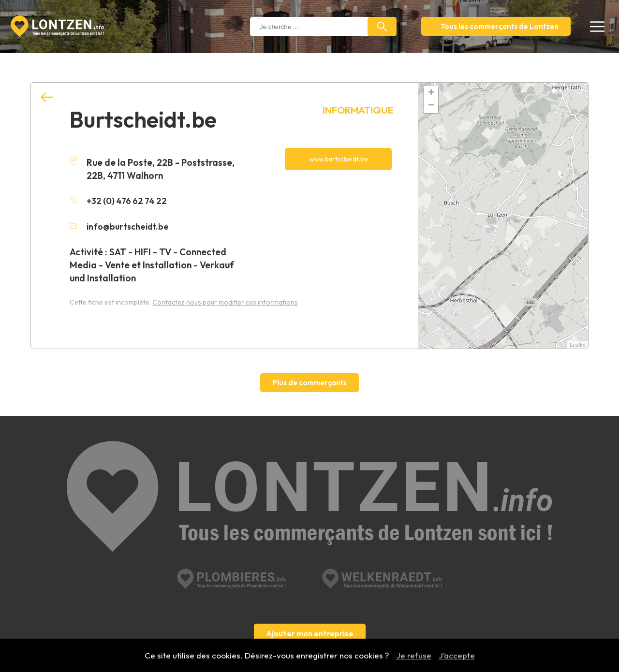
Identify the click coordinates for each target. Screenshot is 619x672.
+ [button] (431, 93)
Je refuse (414, 655)
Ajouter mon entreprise (310, 557)
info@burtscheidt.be (121, 226)
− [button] (431, 106)
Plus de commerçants (309, 383)
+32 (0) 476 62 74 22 (120, 201)
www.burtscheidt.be (338, 160)
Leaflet (578, 345)
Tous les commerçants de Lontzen (500, 26)
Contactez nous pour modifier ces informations (225, 301)
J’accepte (457, 655)
